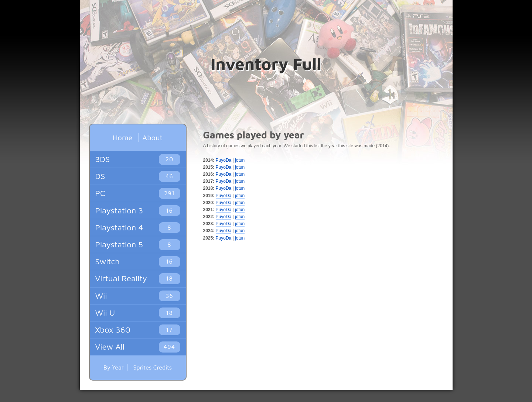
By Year (114, 367)
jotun (240, 160)
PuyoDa (224, 160)
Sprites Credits (153, 367)
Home (122, 138)
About (152, 138)
